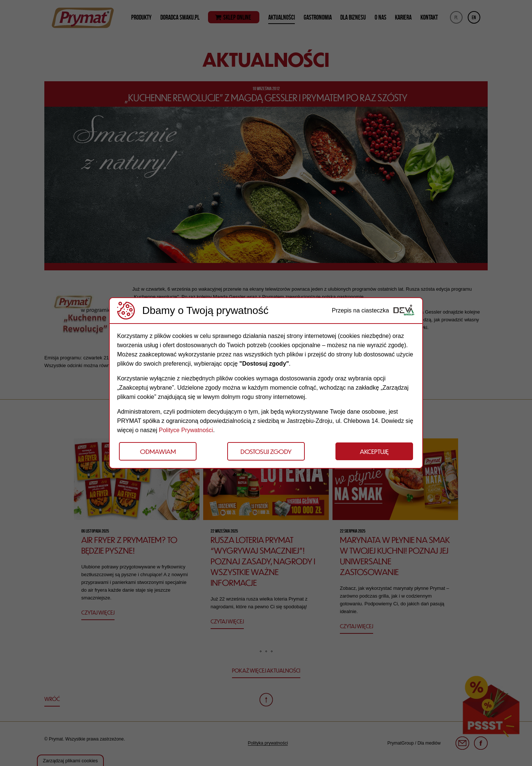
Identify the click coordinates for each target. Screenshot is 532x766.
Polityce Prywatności (186, 430)
